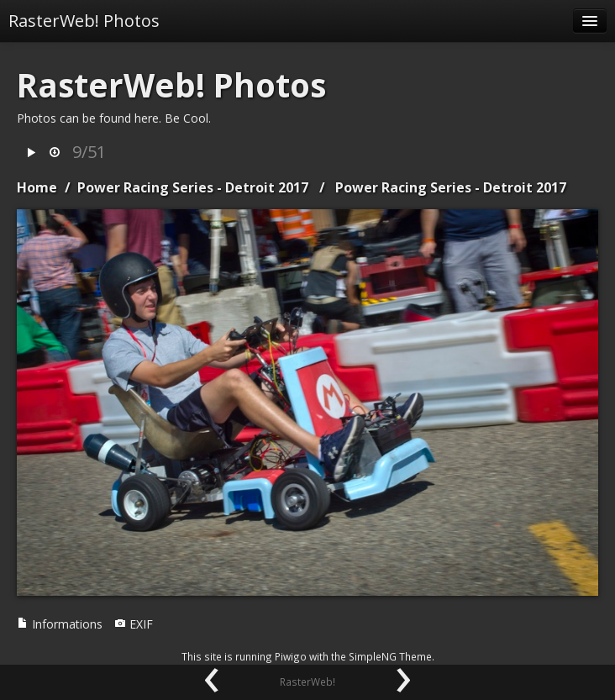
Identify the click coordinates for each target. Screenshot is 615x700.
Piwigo (291, 656)
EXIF (134, 624)
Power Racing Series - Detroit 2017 (193, 187)
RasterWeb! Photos (84, 21)
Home (37, 187)
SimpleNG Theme (390, 656)
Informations (60, 624)
